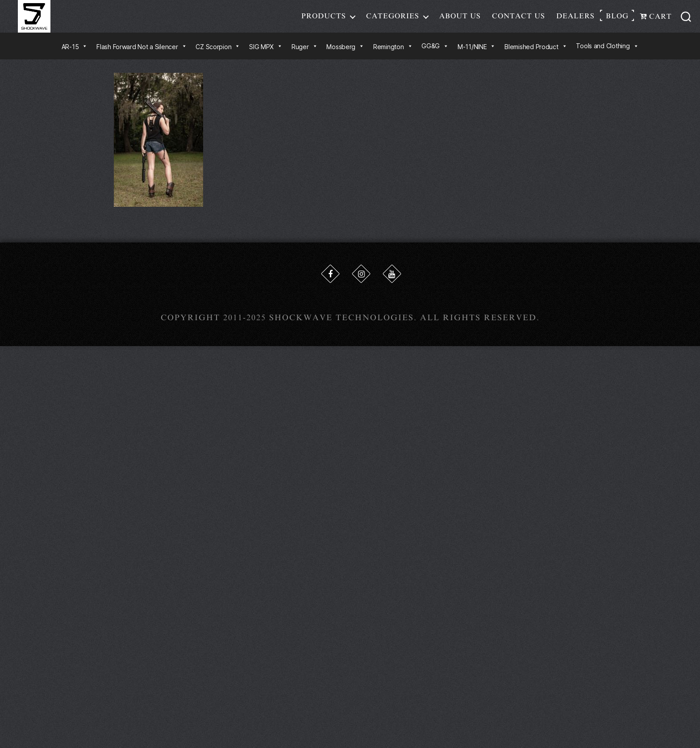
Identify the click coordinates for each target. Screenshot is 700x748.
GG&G (435, 53)
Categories (393, 20)
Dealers (575, 20)
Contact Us (519, 20)
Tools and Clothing (607, 53)
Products (324, 20)
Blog (617, 20)
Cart (656, 20)
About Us (460, 20)
